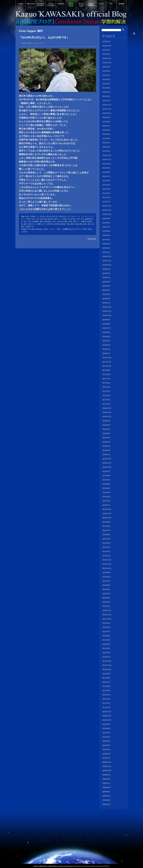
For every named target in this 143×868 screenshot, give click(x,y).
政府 (42, 222)
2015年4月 (106, 493)
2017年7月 (106, 379)
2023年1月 (106, 101)
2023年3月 (106, 92)
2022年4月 (106, 139)
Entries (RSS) (90, 866)
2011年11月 (107, 665)
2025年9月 (106, 42)
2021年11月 (107, 160)
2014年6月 (106, 535)
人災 (37, 219)
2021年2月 (106, 198)
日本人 (54, 222)
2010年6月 (106, 737)
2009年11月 (107, 766)
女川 (83, 219)
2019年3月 (106, 294)
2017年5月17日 (52, 216)
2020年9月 (106, 219)
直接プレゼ (32, 224)
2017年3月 (106, 396)
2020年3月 (106, 244)
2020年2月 (106, 248)
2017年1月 (106, 404)
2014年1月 (106, 556)
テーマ (77, 216)
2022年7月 (106, 126)
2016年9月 (106, 421)
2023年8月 (106, 71)
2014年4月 (106, 543)
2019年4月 (106, 290)
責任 (85, 224)
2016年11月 (107, 412)
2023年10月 (107, 63)
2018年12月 (107, 307)
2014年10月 (107, 518)
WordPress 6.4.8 (78, 866)
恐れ (25, 222)
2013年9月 (106, 573)
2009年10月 (107, 771)
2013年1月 (106, 606)
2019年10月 (107, 265)
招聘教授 (36, 222)
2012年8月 (106, 627)
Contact (122, 4)
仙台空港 (43, 219)
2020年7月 (106, 227)
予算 (33, 219)
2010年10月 (107, 720)
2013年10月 (107, 568)
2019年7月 (106, 278)
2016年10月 (107, 417)
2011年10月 (107, 670)
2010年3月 (106, 750)
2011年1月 (106, 707)
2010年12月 (107, 712)
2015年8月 (106, 476)
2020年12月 (107, 206)
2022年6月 (106, 130)
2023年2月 (106, 96)
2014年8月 (106, 526)
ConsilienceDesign (35, 229)
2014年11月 (107, 514)
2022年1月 (106, 151)
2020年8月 (106, 223)
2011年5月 (106, 691)
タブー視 (71, 216)
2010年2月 (106, 754)
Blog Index (31, 4)
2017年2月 (106, 400)
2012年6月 (106, 636)
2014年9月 (106, 522)
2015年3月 (106, 497)
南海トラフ (58, 219)
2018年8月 (106, 324)
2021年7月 (106, 176)
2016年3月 (106, 446)
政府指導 (48, 222)
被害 (72, 224)
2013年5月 (106, 589)
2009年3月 (106, 800)
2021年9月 (106, 168)
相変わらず (41, 224)
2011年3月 (106, 699)
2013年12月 (107, 560)
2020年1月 (106, 252)
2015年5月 (106, 488)
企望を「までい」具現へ (53, 229)
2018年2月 (106, 349)
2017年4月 (106, 391)
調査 (81, 224)
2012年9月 (106, 623)
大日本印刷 (71, 219)
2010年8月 (106, 729)
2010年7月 (106, 733)
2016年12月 (107, 408)
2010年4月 (106, 745)
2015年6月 (106, 484)
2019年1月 (106, 303)
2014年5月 (106, 539)
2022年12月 (107, 105)
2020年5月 (106, 235)
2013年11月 (107, 564)
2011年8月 (106, 678)
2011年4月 (106, 695)
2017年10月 (107, 366)
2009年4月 (106, 796)
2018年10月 (107, 316)
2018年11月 (107, 311)
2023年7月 (106, 75)
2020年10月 (107, 214)
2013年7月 (106, 581)
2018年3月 (106, 345)
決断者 (83, 222)
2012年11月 (107, 615)
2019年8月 (106, 273)
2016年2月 (106, 450)
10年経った (34, 216)
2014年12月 (107, 509)
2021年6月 (106, 181)
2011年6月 (106, 686)
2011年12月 (107, 661)
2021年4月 (106, 189)
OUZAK (101, 4)
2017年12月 (107, 358)
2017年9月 (106, 370)
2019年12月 (107, 257)
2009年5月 (106, 792)
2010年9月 (106, 724)
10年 (27, 216)
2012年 (42, 216)
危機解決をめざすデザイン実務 (75, 229)
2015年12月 (107, 459)
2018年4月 (106, 341)
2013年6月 (106, 585)
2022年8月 (106, 122)
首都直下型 (30, 227)
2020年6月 (106, 231)
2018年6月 (106, 332)
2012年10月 (107, 619)
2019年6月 (106, 282)
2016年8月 (106, 425)
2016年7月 (106, 429)
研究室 (57, 224)
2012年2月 (106, 653)
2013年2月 (106, 602)
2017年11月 (107, 362)
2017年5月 (106, 387)
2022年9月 (106, 117)
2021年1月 (106, 202)
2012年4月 (106, 644)
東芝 (71, 222)
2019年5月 (106, 286)
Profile (21, 4)
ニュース (84, 216)
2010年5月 (106, 741)
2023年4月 (106, 88)
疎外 (25, 224)
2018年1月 (106, 353)
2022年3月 (106, 143)
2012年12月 (107, 611)
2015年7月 (106, 480)
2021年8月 (106, 172)
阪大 (89, 224)
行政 (68, 224)
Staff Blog (61, 4)
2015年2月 (106, 501)
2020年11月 (107, 210)
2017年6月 (106, 383)
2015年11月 (107, 463)
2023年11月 (107, 58)
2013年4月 (106, 594)
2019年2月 (106, 299)
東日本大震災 (81, 5)
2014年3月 (106, 547)
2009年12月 (107, 762)
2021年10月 (107, 164)
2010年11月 (107, 716)
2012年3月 (106, 648)
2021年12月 (107, 155)
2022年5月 (106, 134)
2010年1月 (106, 758)
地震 (65, 219)
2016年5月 (106, 438)
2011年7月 (106, 682)
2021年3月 (106, 193)
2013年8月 (106, 577)
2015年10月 (107, 467)
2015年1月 (106, 505)
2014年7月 (106, 530)
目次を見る (92, 239)
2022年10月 (107, 113)
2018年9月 (106, 320)
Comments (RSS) (102, 866)
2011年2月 (106, 703)
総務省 (63, 224)
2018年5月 (106, 337)
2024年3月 (106, 54)
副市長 (50, 219)
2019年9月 (106, 269)
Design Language (51, 4)
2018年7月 (106, 328)
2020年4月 (106, 240)
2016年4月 (106, 442)
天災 (78, 219)
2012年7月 (106, 632)
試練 (77, 224)
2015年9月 (106, 471)
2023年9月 (106, 67)
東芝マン (77, 222)
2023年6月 (106, 80)
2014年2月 (106, 552)
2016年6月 (106, 434)
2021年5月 (106, 185)
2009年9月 (106, 775)
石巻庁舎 (50, 224)
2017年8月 (106, 375)
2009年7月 (106, 783)
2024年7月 (106, 50)
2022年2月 (106, 147)
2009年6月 (106, 788)
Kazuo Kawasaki (91, 4)
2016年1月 (106, 455)
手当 (30, 222)
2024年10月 (107, 46)
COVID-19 (62, 216)
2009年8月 (106, 779)
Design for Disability (41, 4)
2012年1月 (106, 657)
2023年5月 (106, 84)
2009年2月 (106, 804)
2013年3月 (106, 598)
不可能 (28, 219)
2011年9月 (106, 674)
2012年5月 (106, 640)
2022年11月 (107, 109)
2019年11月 (107, 261)
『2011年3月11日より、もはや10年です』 (44, 37)
